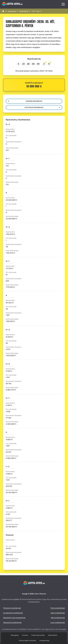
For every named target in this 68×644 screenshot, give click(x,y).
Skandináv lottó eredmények (14, 618)
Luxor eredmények (58, 622)
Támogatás (15, 635)
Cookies (25, 635)
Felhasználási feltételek (27, 641)
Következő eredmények (34, 107)
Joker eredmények (58, 613)
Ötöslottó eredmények (12, 608)
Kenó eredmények (58, 618)
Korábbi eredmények (34, 101)
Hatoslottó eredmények (12, 622)
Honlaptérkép (44, 641)
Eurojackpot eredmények (13, 613)
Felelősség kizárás (38, 635)
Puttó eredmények (58, 608)
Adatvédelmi (53, 635)
